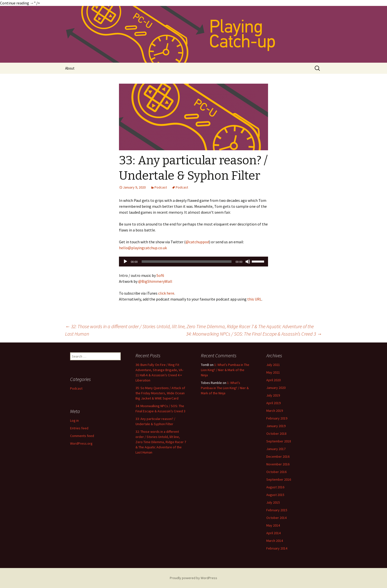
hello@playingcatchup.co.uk (143, 248)
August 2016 (275, 487)
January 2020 (276, 388)
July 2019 (273, 395)
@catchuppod (197, 242)
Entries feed (79, 428)
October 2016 (276, 472)
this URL (254, 299)
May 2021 (273, 372)
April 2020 (273, 380)
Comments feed (82, 436)
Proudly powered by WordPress (193, 578)
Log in (74, 420)
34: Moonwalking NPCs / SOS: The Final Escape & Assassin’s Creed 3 (254, 334)
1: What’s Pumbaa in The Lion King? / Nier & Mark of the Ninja (225, 370)
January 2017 (276, 449)
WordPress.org (81, 443)
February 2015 (277, 510)
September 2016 (279, 479)
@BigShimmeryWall (155, 281)
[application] (193, 262)
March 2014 (275, 541)
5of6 (160, 275)
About (70, 68)
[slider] (187, 262)
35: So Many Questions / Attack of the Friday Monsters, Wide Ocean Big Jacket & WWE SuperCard (160, 393)
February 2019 (277, 418)
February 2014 (277, 548)
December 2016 (278, 456)
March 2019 (275, 411)
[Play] (125, 262)
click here (166, 293)
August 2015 (275, 495)
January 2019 (276, 426)
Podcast (161, 187)
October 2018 (276, 434)
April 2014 (273, 533)
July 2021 (273, 365)
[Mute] (248, 262)
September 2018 (279, 441)
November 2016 (278, 464)
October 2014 (276, 518)
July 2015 (273, 502)
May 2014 (273, 525)
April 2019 (273, 403)
